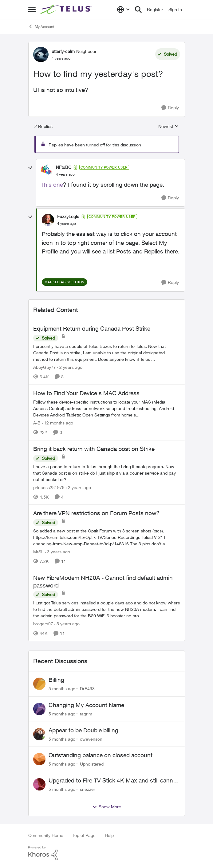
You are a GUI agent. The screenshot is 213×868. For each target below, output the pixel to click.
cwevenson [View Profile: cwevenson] (91, 739)
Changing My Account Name (86, 705)
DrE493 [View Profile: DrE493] (87, 689)
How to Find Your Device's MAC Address (86, 393)
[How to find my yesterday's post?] (65, 174)
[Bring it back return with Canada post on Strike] (107, 473)
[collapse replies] (30, 168)
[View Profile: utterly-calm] (41, 54)
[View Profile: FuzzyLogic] (48, 220)
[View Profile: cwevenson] (39, 734)
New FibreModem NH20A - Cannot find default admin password (103, 581)
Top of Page (84, 835)
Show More (107, 807)
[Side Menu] (32, 10)
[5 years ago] (67, 624)
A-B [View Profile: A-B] (37, 423)
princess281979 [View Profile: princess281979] (49, 487)
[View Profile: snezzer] (39, 784)
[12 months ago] (57, 423)
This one (52, 185)
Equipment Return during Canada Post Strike (92, 328)
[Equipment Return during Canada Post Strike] (107, 353)
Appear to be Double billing (83, 730)
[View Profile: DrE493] (39, 684)
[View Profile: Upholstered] (39, 759)
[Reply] (170, 108)
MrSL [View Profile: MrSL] (38, 552)
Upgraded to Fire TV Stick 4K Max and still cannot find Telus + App (113, 781)
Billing (56, 680)
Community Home (46, 835)
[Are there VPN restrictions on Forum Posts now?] (107, 537)
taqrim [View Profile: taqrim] (86, 714)
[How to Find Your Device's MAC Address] (107, 408)
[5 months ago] (62, 689)
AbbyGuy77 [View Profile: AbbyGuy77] (45, 367)
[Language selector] (123, 10)
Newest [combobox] (169, 127)
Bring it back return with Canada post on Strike (94, 449)
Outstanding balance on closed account (101, 755)
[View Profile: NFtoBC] (47, 171)
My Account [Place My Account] (41, 26)
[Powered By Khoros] (107, 853)
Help (109, 835)
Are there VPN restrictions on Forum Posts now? (96, 513)
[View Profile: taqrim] (39, 709)
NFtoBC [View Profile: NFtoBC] (64, 167)
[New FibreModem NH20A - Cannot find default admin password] (107, 609)
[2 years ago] (70, 367)
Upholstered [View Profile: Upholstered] (92, 764)
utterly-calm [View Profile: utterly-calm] (63, 51)
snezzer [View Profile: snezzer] (88, 789)
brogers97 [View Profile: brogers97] (43, 624)
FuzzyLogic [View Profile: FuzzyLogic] (68, 216)
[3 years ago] (57, 552)
